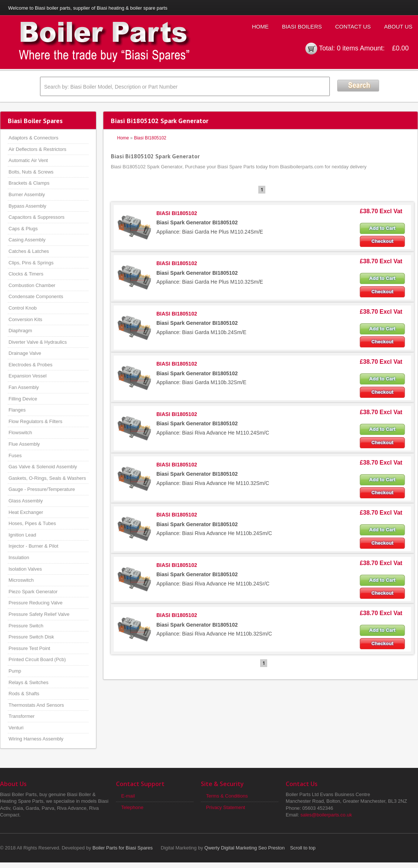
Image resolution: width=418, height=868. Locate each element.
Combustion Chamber (32, 285)
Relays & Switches (29, 682)
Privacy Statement (226, 807)
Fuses (15, 456)
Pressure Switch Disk (31, 637)
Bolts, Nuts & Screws (31, 172)
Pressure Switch (26, 626)
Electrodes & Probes (31, 365)
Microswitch (21, 580)
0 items (348, 48)
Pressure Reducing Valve (36, 603)
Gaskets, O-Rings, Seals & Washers (47, 478)
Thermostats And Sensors (36, 705)
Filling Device (23, 399)
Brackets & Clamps (29, 183)
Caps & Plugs (23, 229)
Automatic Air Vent (28, 160)
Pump (15, 671)
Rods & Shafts (24, 694)
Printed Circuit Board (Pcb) (37, 659)
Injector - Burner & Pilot (33, 546)
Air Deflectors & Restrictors (37, 149)
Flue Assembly (24, 444)
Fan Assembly (24, 387)
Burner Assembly (27, 194)
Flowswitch (20, 433)
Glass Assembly (26, 501)
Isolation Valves (25, 569)
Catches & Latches (29, 251)
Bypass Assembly (27, 206)
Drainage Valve (25, 353)
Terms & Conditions (227, 796)
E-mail (128, 796)
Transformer (21, 716)
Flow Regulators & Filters (35, 421)
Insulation (19, 557)
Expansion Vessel (28, 376)
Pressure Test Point (29, 648)
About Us (398, 27)
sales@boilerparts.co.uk (326, 815)
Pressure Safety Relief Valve (39, 614)
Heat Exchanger (26, 512)
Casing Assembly (27, 240)
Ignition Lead (22, 535)
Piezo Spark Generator (33, 592)
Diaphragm (20, 331)
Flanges (17, 410)
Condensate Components (36, 296)
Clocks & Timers (26, 274)
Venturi (16, 728)
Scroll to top (303, 848)
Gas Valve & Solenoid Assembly (43, 467)
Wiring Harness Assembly (36, 739)
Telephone (132, 807)
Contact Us (353, 27)
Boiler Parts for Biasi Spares (123, 848)
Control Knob (23, 308)
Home (260, 27)
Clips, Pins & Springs (31, 263)
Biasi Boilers (302, 27)
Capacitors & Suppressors (37, 217)
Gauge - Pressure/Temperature (42, 489)
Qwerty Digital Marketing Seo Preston (245, 848)
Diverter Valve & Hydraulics (38, 342)
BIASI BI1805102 (177, 213)
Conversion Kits (25, 319)
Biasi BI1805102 (150, 138)
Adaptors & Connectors (33, 138)
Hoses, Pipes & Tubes (32, 523)
